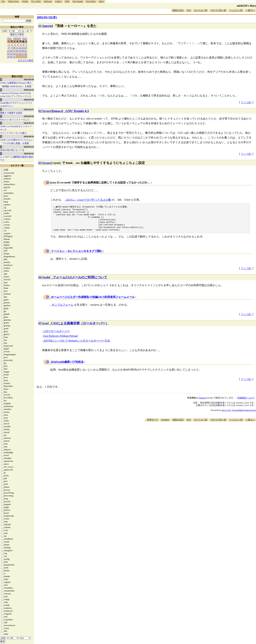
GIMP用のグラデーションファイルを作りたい (16, 105)
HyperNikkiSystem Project (244, 415)
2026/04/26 (29, 116)
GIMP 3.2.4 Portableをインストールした (16, 128)
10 (14, 48)
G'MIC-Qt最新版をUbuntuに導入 (16, 83)
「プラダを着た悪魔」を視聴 (15, 143)
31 (14, 57)
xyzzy (47, 111)
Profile (25, 1)
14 (26, 48)
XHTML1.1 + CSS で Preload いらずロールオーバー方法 (77, 345)
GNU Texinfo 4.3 (77, 111)
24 (14, 54)
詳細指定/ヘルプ (246, 403)
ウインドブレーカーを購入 (13, 133)
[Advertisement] (194, 436)
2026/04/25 (29, 123)
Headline (165, 424)
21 (26, 51)
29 (8, 57)
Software (48, 1)
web (46, 282)
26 (20, 54)
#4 (40, 282)
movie (48, 26)
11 (17, 48)
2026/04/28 (29, 100)
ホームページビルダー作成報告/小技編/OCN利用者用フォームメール (93, 302)
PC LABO (36, 1)
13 (23, 48)
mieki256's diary (246, 6)
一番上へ (250, 424)
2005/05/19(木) (47, 17)
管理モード (152, 424)
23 (11, 54)
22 (8, 54)
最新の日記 (178, 10)
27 (23, 54)
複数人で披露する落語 (11, 113)
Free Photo (91, 1)
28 (26, 54)
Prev (10, 38)
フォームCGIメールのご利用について (80, 282)
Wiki (67, 1)
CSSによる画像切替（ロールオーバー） (80, 328)
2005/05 (17, 38)
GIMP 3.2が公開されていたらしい (17, 140)
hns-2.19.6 (226, 415)
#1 (40, 26)
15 (8, 51)
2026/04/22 (29, 153)
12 (20, 48)
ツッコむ (246, 102)
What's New (13, 1)
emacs (58, 111)
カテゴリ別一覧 (218, 10)
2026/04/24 (29, 136)
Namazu (202, 403)
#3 (40, 163)
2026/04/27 (29, 109)
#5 (40, 328)
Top (3, 1)
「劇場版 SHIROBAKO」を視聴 (16, 86)
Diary (101, 1)
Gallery (59, 1)
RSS (189, 10)
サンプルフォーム (63, 309)
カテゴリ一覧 (17, 166)
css (45, 328)
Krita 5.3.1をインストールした (15, 120)
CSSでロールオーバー (57, 336)
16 (11, 51)
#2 (40, 111)
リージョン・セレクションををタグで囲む (77, 256)
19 (20, 51)
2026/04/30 (29, 79)
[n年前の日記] (68, 17)
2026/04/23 (29, 147)
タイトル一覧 (201, 10)
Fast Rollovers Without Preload (61, 341)
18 (17, 51)
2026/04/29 (29, 90)
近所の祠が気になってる (12, 150)
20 (23, 51)
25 (17, 54)
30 (11, 57)
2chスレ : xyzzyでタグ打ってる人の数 (89, 200)
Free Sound (78, 1)
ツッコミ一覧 (236, 10)
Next (25, 38)
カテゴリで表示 (26, 60)
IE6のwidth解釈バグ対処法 (67, 367)
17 (14, 51)
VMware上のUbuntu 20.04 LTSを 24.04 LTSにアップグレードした (16, 95)
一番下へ (250, 10)
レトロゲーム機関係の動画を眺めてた (17, 158)
